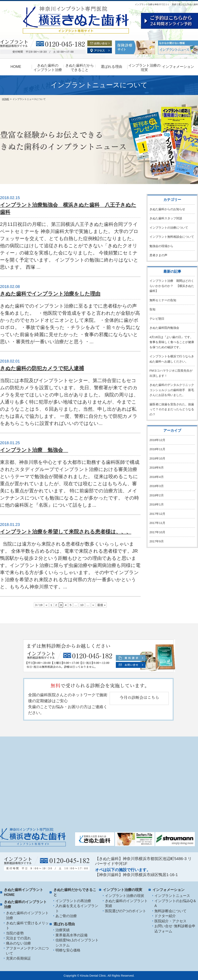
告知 (152, 309)
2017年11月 (157, 523)
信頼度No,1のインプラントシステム (77, 943)
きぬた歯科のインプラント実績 (126, 903)
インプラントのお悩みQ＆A (175, 903)
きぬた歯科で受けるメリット (27, 926)
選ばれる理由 (111, 67)
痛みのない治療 (18, 943)
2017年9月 (157, 541)
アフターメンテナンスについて (27, 951)
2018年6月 (157, 467)
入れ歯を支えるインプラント (77, 908)
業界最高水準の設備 (71, 935)
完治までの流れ (18, 938)
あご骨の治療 (66, 916)
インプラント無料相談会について (172, 237)
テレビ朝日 (157, 319)
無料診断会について (170, 911)
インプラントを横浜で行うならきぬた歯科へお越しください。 (172, 359)
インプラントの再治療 (73, 901)
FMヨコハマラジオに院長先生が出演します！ (171, 373)
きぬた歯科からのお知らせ (167, 209)
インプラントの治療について (169, 228)
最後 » (101, 605)
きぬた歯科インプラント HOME (24, 892)
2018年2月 (157, 495)
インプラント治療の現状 (125, 896)
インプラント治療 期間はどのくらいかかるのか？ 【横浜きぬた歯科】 (172, 286)
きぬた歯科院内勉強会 (164, 328)
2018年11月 (157, 449)
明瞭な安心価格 (68, 950)
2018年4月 (157, 477)
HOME (16, 67)
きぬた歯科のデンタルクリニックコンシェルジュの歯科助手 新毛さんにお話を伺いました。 (172, 390)
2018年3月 (157, 486)
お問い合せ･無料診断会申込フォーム (175, 929)
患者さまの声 (158, 255)
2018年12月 (157, 440)
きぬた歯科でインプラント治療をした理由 (50, 294)
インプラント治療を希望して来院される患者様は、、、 (66, 532)
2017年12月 (157, 514)
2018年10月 (157, 458)
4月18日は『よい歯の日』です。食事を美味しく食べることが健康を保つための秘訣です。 (172, 342)
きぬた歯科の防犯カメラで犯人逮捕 (42, 368)
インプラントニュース (172, 896)
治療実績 (63, 930)
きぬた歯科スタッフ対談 (166, 218)
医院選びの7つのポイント (126, 911)
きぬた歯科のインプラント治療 (27, 916)
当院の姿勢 (15, 933)
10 (82, 605)
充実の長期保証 (18, 958)
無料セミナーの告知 (163, 300)
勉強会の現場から (161, 246)
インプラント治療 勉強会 (34, 450)
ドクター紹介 (165, 916)
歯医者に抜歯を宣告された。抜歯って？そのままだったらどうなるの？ (172, 409)
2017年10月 (157, 532)
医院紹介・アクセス (170, 921)
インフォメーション (178, 67)
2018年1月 (157, 504)
